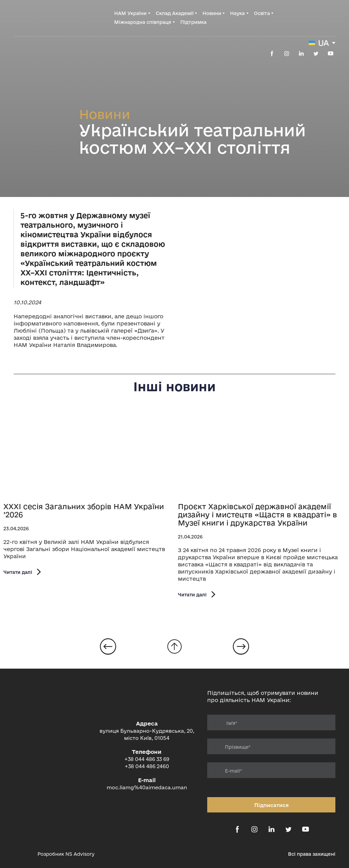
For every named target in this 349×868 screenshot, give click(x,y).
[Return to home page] (41, 18)
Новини (212, 13)
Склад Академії (175, 13)
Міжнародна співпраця (143, 22)
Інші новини (174, 386)
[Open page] (87, 454)
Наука (237, 13)
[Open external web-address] (22, 854)
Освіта (262, 13)
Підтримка (193, 22)
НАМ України (130, 13)
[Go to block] (174, 646)
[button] (272, 54)
